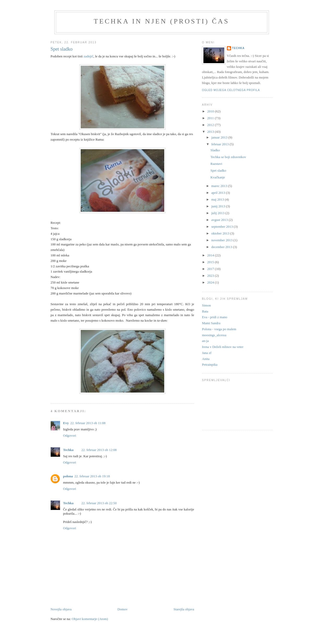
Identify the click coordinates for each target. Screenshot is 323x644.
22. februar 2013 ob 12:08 (99, 450)
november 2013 (222, 240)
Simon (207, 305)
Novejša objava (61, 609)
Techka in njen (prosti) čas (161, 21)
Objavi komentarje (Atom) (90, 619)
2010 (211, 111)
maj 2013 (218, 199)
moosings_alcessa (214, 335)
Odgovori (70, 435)
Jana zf (207, 353)
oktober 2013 (221, 233)
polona (68, 476)
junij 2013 (219, 206)
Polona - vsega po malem (219, 329)
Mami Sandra (211, 323)
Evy (66, 423)
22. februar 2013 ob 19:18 (92, 476)
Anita (206, 359)
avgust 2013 (220, 220)
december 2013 (222, 247)
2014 (211, 255)
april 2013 (219, 193)
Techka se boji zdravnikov (228, 157)
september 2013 (222, 227)
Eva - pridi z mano (215, 317)
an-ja (205, 341)
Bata (205, 311)
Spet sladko (218, 170)
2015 (211, 262)
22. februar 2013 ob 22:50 (99, 503)
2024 (211, 282)
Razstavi (216, 164)
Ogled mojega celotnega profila (231, 90)
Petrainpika (210, 365)
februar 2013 (220, 144)
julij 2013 (218, 213)
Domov (123, 609)
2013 (211, 132)
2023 (211, 276)
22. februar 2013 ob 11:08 (88, 423)
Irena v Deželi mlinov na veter (223, 347)
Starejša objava (184, 609)
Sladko (215, 150)
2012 (211, 125)
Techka (68, 450)
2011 (211, 118)
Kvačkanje (218, 177)
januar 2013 (220, 137)
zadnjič (89, 56)
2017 (211, 269)
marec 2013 (220, 186)
